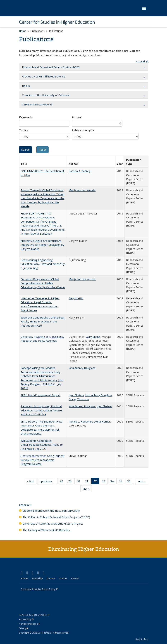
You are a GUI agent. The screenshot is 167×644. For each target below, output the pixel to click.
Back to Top (142, 639)
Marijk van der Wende (82, 190)
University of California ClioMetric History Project (53, 523)
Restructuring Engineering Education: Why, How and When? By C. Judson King (43, 264)
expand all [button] (142, 61)
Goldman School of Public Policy (39, 589)
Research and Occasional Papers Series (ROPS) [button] (51, 67)
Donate (51, 578)
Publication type (83, 130)
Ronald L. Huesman (80, 421)
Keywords (26, 117)
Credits (63, 578)
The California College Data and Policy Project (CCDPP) (56, 517)
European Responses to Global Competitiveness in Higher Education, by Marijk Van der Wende (43, 283)
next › (143, 482)
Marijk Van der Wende (82, 279)
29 (71, 482)
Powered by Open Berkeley (34, 615)
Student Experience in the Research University (51, 511)
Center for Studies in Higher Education (57, 22)
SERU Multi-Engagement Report (40, 395)
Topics (23, 130)
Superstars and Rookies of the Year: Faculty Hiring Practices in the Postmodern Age (43, 321)
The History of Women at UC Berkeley (46, 530)
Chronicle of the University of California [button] (46, 95)
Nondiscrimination (29, 624)
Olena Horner (102, 421)
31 (88, 482)
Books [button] (26, 86)
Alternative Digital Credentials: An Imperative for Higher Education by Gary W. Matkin (42, 245)
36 (130, 482)
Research (25, 505)
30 (79, 482)
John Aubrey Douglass (82, 368)
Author (77, 117)
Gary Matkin (76, 298)
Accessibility (26, 619)
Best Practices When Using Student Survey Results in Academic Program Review (43, 460)
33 (105, 482)
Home (23, 31)
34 (113, 482)
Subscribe (37, 578)
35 (122, 482)
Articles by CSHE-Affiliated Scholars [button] (44, 76)
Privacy (24, 628)
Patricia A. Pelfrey (79, 171)
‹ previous (47, 482)
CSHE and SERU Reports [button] (37, 104)
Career (75, 578)
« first (32, 482)
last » (87, 489)
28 (63, 482)
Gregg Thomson (79, 399)
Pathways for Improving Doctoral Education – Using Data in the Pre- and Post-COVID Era (42, 410)
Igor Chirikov (76, 395)
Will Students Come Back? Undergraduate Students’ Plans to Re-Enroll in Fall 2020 (42, 445)
